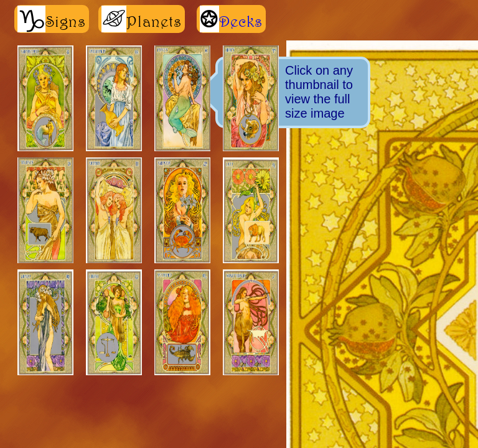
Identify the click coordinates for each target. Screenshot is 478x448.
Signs (52, 19)
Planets (142, 19)
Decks (241, 21)
